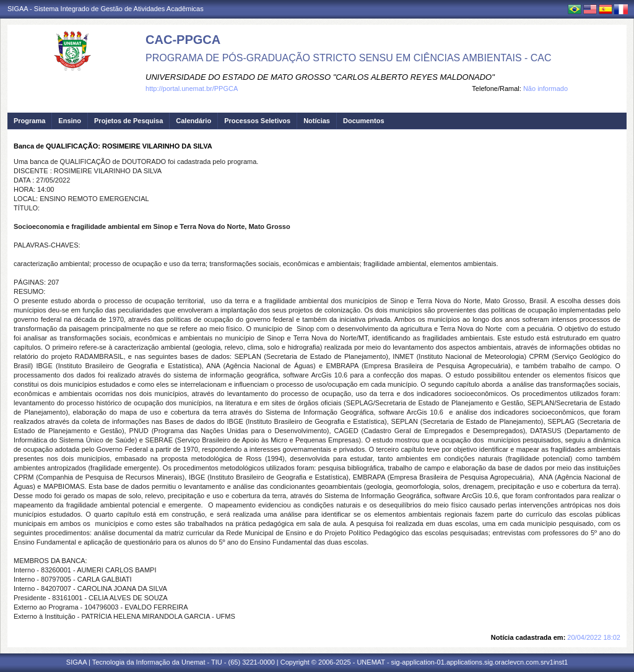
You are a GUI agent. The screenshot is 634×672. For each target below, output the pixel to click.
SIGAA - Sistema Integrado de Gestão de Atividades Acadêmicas (106, 9)
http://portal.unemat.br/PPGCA (192, 88)
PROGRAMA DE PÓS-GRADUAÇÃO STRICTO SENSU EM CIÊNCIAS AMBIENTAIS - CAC (349, 58)
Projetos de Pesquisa (128, 121)
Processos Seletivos (257, 121)
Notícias (317, 121)
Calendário (193, 121)
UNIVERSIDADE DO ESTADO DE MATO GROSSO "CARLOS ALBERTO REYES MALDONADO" (320, 77)
